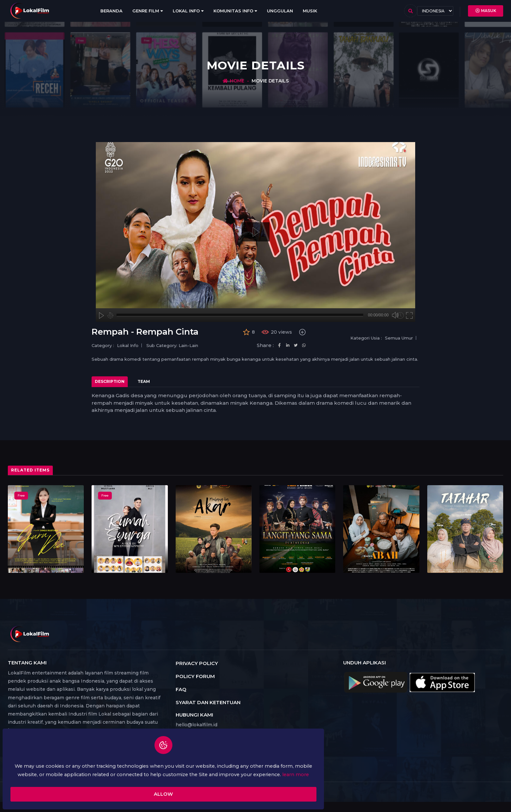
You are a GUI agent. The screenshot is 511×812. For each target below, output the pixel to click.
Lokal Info (188, 11)
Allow (90, 788)
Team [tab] (144, 381)
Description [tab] (110, 381)
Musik (310, 11)
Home (237, 81)
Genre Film (148, 11)
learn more (105, 768)
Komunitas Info (235, 11)
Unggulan (280, 11)
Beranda (111, 11)
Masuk (486, 11)
